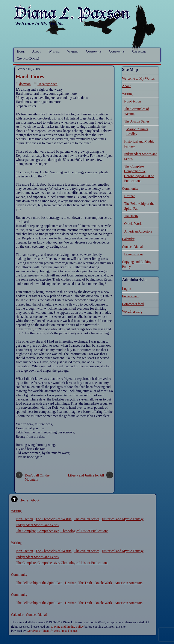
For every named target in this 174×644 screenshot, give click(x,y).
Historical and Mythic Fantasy (123, 519)
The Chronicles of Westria (54, 519)
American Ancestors (138, 231)
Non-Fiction (133, 101)
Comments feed (133, 304)
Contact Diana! (28, 58)
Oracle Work (133, 224)
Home (21, 51)
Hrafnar (130, 196)
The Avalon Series (137, 121)
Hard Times (30, 77)
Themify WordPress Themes (60, 631)
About (36, 51)
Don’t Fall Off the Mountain (33, 477)
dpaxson (25, 84)
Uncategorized (48, 84)
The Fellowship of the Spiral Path (39, 583)
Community (94, 51)
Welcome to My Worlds (138, 78)
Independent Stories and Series (38, 525)
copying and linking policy (67, 627)
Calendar (139, 51)
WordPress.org (132, 311)
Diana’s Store (134, 254)
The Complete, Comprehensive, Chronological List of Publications (62, 531)
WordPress (33, 631)
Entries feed (130, 296)
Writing (54, 51)
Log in (127, 289)
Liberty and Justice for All (91, 475)
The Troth (131, 216)
